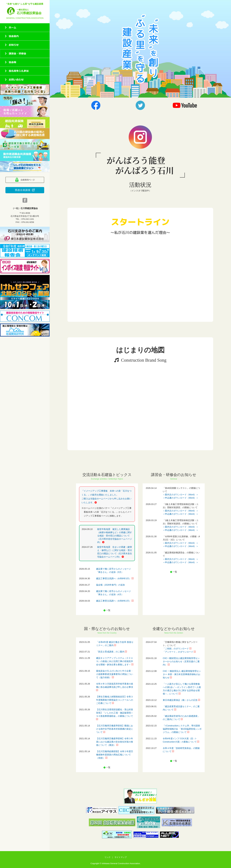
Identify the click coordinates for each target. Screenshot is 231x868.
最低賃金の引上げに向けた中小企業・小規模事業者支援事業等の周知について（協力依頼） (115, 674)
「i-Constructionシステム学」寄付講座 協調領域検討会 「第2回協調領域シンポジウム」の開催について (182, 729)
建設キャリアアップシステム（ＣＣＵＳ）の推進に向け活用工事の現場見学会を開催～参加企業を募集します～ (115, 661)
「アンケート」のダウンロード (178, 652)
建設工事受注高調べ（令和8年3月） (114, 578)
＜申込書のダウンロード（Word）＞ (181, 498)
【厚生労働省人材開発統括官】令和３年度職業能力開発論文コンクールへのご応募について (115, 700)
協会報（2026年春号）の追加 (110, 585)
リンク (108, 857)
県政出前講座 (25, 190)
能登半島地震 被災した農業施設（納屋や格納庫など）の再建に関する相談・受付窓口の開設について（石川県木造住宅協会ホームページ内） (115, 536)
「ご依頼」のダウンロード (176, 649)
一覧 (108, 610)
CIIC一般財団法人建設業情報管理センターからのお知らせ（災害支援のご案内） (181, 661)
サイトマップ (121, 857)
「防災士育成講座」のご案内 (110, 652)
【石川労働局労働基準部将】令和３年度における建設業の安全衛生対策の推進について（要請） (115, 742)
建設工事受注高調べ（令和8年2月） (114, 601)
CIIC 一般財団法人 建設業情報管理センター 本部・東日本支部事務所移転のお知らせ (182, 674)
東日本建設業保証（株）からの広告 (180, 700)
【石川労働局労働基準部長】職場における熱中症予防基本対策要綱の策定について (115, 729)
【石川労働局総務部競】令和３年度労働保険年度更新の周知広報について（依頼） (115, 755)
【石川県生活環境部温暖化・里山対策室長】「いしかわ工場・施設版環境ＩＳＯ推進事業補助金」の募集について (115, 713)
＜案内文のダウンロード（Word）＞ (181, 495)
